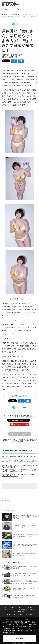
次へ (24, 24)
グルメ (13, 609)
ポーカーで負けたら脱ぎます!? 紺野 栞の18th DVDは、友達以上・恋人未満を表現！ (19, 475)
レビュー (19, 10)
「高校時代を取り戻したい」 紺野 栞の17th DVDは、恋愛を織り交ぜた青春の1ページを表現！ (19, 471)
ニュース (32, 10)
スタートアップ (22, 609)
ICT (31, 609)
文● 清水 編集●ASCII (9, 57)
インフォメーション (20, 611)
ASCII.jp (10, 614)
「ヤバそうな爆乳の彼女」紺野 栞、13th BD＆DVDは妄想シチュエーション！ (19, 457)
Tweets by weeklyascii (7, 501)
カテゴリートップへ (20, 434)
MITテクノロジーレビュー (24, 614)
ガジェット (15, 14)
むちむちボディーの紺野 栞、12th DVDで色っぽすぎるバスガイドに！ (19, 462)
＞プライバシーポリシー (19, 643)
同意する (20, 638)
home (5, 14)
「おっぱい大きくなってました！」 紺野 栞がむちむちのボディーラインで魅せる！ (19, 466)
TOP (6, 10)
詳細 (4, 633)
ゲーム (6, 609)
